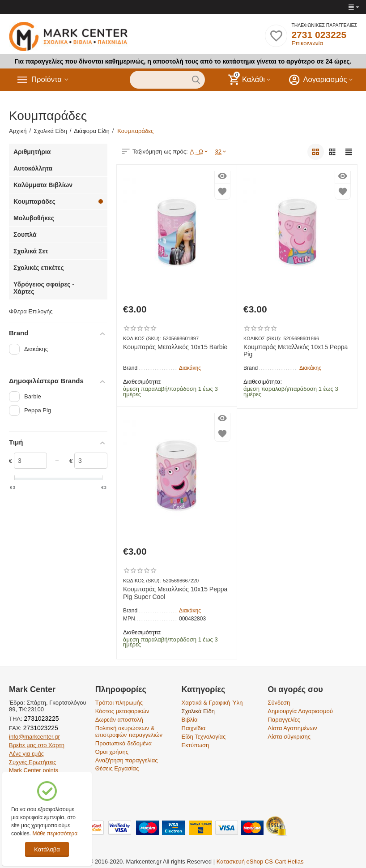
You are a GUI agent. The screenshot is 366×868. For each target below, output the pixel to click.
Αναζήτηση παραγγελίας (127, 760)
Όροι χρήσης (112, 752)
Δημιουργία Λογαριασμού (300, 711)
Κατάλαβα (47, 849)
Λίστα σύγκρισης (289, 737)
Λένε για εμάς (26, 754)
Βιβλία (190, 720)
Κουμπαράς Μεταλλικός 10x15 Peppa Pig (296, 351)
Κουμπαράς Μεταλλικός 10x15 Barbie (175, 347)
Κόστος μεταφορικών (122, 711)
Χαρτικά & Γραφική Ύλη (212, 703)
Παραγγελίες (284, 720)
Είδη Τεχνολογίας (204, 737)
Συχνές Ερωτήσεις (33, 762)
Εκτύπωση (196, 745)
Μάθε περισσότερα (55, 834)
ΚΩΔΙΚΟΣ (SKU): (142, 338)
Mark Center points (34, 770)
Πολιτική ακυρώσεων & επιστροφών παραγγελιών (129, 731)
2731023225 (41, 718)
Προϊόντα (48, 80)
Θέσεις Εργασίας (117, 768)
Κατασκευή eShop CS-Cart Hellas (260, 862)
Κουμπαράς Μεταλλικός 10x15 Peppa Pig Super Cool (175, 593)
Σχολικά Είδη (198, 711)
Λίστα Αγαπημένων (292, 728)
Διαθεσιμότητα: (142, 382)
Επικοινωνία (307, 43)
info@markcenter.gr (34, 737)
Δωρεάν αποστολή (119, 720)
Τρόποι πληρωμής (119, 703)
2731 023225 (319, 35)
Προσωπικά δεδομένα (123, 743)
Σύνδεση (279, 703)
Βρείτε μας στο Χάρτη (37, 745)
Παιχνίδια (194, 728)
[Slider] (30, 461)
